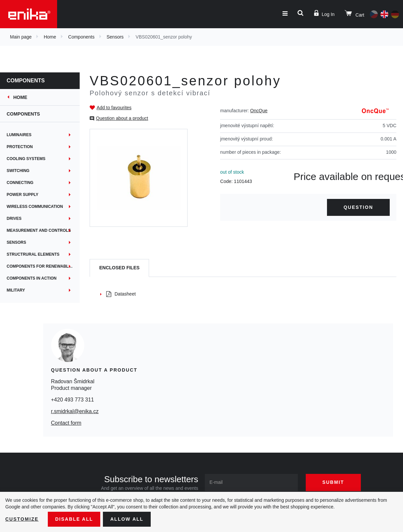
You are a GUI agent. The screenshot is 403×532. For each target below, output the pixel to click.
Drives (14, 219)
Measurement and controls (39, 230)
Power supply (23, 195)
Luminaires (19, 135)
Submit (333, 482)
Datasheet (121, 294)
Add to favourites (114, 108)
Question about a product (122, 118)
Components (81, 37)
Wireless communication (35, 207)
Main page (21, 37)
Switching (18, 171)
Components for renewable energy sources (43, 266)
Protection (20, 147)
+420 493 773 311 (73, 400)
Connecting (20, 183)
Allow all (127, 519)
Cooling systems (26, 159)
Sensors (115, 37)
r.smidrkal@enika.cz (75, 411)
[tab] (119, 268)
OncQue (259, 111)
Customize (22, 519)
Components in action (32, 278)
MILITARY (16, 290)
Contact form (66, 423)
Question (358, 207)
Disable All (74, 519)
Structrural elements (33, 254)
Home (50, 37)
